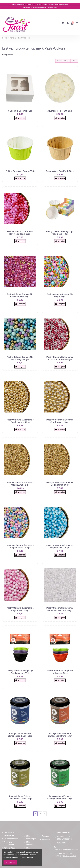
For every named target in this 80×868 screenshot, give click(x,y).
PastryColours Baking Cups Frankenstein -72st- (20, 672)
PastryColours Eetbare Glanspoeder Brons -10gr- (60, 735)
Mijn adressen (30, 843)
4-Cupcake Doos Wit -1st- (20, 111)
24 (75, 61)
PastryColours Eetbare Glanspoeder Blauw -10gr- (20, 735)
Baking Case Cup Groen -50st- (20, 171)
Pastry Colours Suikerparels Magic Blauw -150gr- (60, 547)
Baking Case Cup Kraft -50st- (60, 171)
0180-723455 (62, 843)
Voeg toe (20, 118)
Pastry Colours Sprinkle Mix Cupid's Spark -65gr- (20, 295)
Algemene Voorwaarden (9, 843)
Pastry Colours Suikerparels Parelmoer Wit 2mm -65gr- (60, 609)
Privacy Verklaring (11, 839)
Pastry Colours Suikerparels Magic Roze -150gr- (20, 609)
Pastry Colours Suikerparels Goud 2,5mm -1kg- (20, 484)
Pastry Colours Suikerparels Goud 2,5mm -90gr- (60, 484)
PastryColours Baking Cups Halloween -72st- (60, 672)
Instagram (46, 840)
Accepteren (10, 862)
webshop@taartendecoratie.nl (66, 850)
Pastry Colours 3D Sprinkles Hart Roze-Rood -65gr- (20, 233)
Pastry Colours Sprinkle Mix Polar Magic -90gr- (20, 358)
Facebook (46, 836)
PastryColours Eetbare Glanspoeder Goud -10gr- (20, 797)
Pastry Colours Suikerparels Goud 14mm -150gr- (60, 421)
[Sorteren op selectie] (63, 61)
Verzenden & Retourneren (9, 834)
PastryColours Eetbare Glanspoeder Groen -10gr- (60, 797)
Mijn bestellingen (31, 837)
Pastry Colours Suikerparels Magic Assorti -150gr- (20, 547)
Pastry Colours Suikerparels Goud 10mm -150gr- (20, 421)
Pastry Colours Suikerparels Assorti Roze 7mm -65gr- (60, 358)
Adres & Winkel (10, 848)
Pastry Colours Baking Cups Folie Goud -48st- (60, 233)
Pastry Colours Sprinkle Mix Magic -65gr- (60, 295)
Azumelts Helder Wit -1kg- (60, 111)
